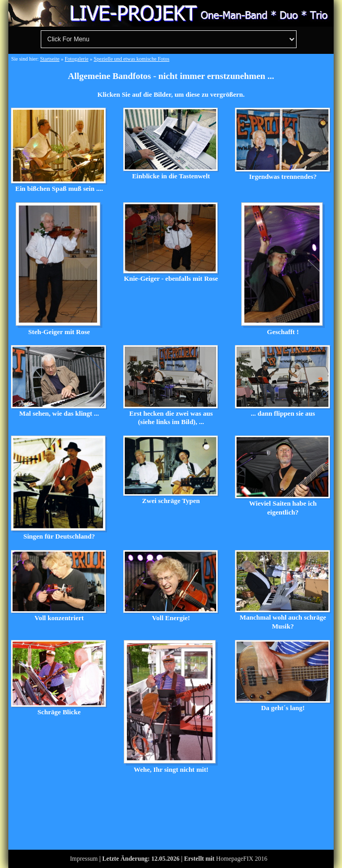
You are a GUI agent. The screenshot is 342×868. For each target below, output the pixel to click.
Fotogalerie (77, 59)
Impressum (84, 859)
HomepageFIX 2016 (242, 859)
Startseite (50, 59)
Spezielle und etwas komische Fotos (131, 59)
